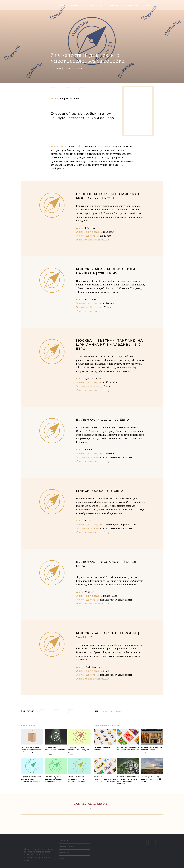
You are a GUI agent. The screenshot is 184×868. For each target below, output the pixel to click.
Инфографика (131, 6)
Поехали (76, 68)
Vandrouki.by (59, 146)
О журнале (64, 840)
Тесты (147, 6)
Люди (62, 6)
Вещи (102, 6)
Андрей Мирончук (70, 99)
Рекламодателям (67, 846)
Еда (91, 6)
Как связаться (66, 852)
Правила (63, 858)
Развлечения (77, 6)
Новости (114, 6)
